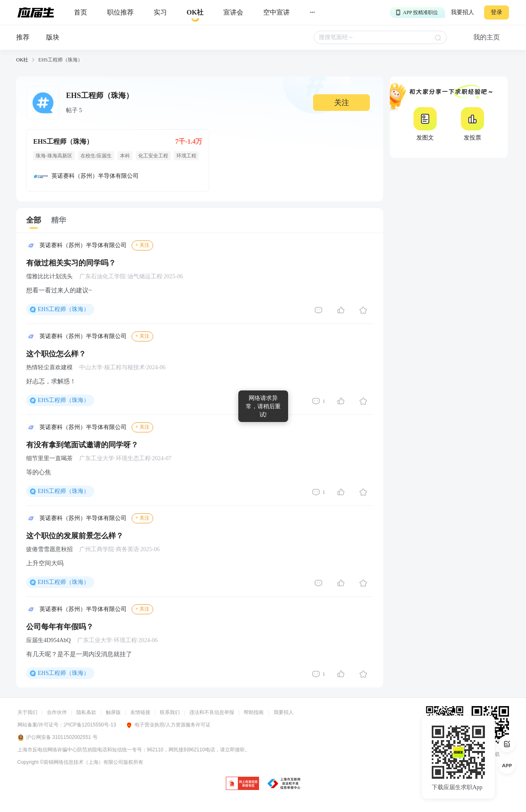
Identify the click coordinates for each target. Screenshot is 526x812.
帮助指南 (254, 712)
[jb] (242, 784)
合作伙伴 (57, 712)
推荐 (23, 37)
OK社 (22, 60)
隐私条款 (86, 712)
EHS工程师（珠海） (64, 309)
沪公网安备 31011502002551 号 (57, 738)
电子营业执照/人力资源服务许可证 (168, 725)
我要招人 (462, 12)
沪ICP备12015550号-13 (90, 725)
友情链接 (140, 712)
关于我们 (27, 712)
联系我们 (170, 712)
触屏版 (113, 712)
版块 (53, 37)
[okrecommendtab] (195, 13)
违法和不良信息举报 (212, 712)
